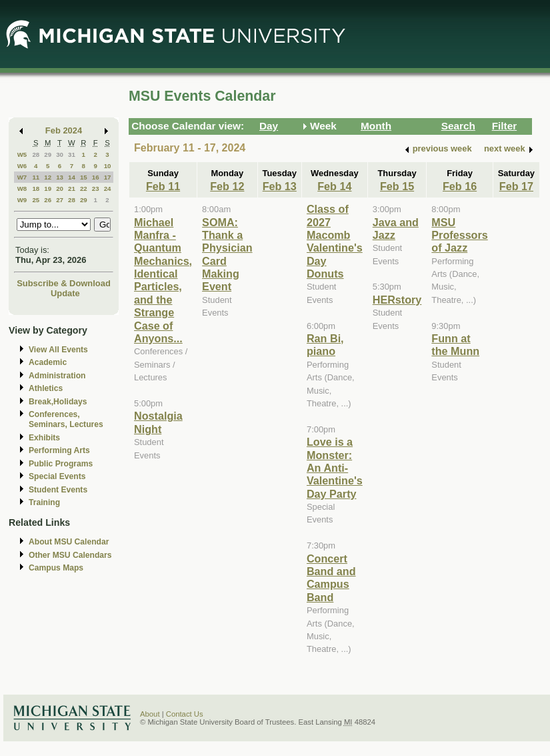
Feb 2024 (64, 130)
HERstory (397, 300)
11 (36, 177)
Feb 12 (227, 186)
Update (65, 293)
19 (48, 188)
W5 (22, 154)
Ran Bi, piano (325, 345)
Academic (48, 362)
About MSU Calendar (69, 542)
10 (108, 166)
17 (108, 177)
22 (84, 188)
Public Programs (61, 464)
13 (60, 177)
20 (60, 188)
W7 (22, 177)
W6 (22, 166)
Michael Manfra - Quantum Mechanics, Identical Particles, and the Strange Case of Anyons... (163, 281)
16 (96, 177)
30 (60, 154)
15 (84, 177)
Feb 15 (397, 186)
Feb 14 (334, 186)
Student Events (58, 490)
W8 (22, 188)
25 (36, 200)
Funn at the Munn (455, 345)
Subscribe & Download (64, 283)
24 (108, 188)
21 (72, 188)
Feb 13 (280, 186)
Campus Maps (56, 568)
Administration (57, 376)
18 (36, 188)
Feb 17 (516, 186)
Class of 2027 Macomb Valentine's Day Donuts (335, 241)
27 (60, 200)
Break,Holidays (58, 402)
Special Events (57, 476)
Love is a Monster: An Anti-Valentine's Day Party (335, 468)
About (150, 714)
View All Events (58, 350)
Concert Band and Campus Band (331, 578)
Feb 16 (460, 186)
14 (72, 177)
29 (48, 154)
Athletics (46, 388)
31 (72, 154)
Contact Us (185, 714)
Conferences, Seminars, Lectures (66, 419)
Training (44, 502)
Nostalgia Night (158, 422)
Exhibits (44, 438)
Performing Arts (59, 450)
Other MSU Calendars (70, 555)
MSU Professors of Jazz (459, 235)
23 (96, 188)
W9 (22, 200)
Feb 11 (163, 186)
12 (48, 177)
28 (36, 154)
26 (48, 200)
